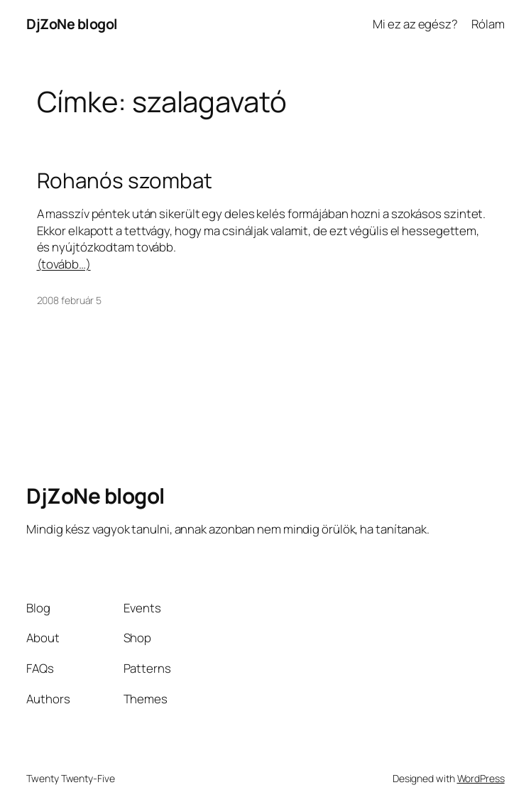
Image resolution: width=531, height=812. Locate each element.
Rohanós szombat (125, 180)
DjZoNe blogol (72, 24)
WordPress (481, 778)
